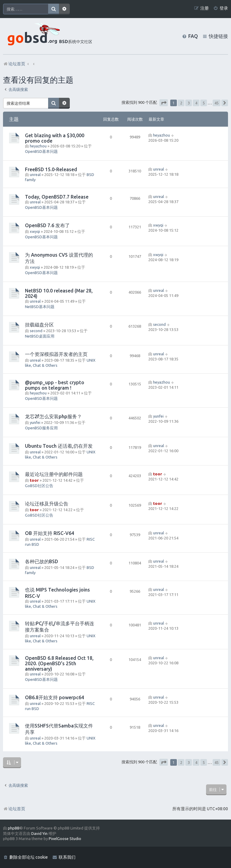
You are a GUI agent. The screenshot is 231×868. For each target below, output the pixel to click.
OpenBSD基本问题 (41, 151)
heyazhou (38, 146)
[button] (164, 103)
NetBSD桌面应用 (40, 336)
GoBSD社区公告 (39, 486)
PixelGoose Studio (65, 839)
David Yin (39, 833)
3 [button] (189, 103)
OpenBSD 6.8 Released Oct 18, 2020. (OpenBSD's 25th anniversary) (59, 663)
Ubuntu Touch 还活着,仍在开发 (59, 446)
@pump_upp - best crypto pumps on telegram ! (55, 385)
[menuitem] (221, 8)
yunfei (35, 422)
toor (34, 480)
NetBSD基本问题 (40, 307)
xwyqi (35, 231)
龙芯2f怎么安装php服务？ (53, 416)
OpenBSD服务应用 (41, 428)
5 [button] (204, 103)
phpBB (14, 828)
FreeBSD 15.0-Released (51, 169)
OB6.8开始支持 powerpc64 (54, 697)
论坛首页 (14, 809)
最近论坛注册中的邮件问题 (54, 474)
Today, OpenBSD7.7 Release (57, 197)
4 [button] (196, 103)
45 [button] (217, 103)
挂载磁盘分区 (39, 325)
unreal (35, 175)
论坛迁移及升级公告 (47, 504)
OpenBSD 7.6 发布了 (47, 225)
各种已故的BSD (42, 561)
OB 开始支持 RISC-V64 (49, 533)
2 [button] (181, 103)
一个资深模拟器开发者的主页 (56, 354)
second (36, 331)
